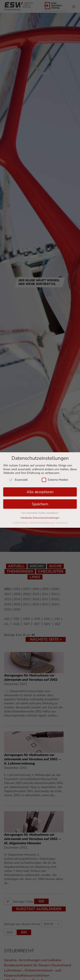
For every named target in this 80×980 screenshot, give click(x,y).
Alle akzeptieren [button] (40, 492)
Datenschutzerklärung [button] (42, 523)
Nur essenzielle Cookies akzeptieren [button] (40, 513)
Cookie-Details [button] (21, 523)
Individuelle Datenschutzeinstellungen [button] (40, 518)
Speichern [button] (40, 504)
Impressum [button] (62, 523)
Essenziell (18, 480)
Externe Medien (55, 480)
